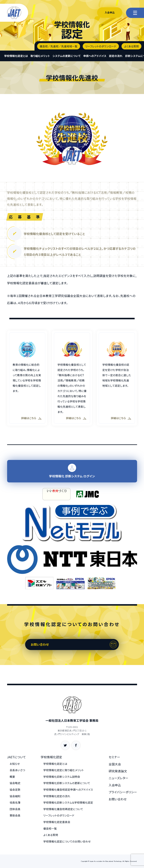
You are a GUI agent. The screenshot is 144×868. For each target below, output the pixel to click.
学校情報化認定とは (16, 56)
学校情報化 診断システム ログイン (72, 471)
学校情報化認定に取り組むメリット (64, 770)
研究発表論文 (118, 771)
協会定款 (15, 790)
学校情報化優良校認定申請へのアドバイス (68, 790)
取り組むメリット (40, 56)
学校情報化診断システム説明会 (62, 777)
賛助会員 (15, 815)
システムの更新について (67, 56)
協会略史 (15, 783)
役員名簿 (15, 802)
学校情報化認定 (51, 757)
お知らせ (15, 764)
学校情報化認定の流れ (57, 796)
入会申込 (110, 12)
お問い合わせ (40, 644)
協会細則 (15, 796)
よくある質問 (131, 46)
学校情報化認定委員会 (57, 822)
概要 (12, 777)
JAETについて (16, 757)
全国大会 (115, 764)
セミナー (114, 757)
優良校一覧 (50, 828)
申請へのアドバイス (95, 56)
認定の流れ (116, 56)
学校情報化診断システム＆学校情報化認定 (68, 802)
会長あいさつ (18, 770)
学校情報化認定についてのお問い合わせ (67, 841)
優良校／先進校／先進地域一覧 (59, 46)
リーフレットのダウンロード (101, 46)
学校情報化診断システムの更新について (67, 783)
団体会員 (15, 809)
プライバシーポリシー (123, 792)
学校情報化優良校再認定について (63, 809)
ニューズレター (119, 778)
